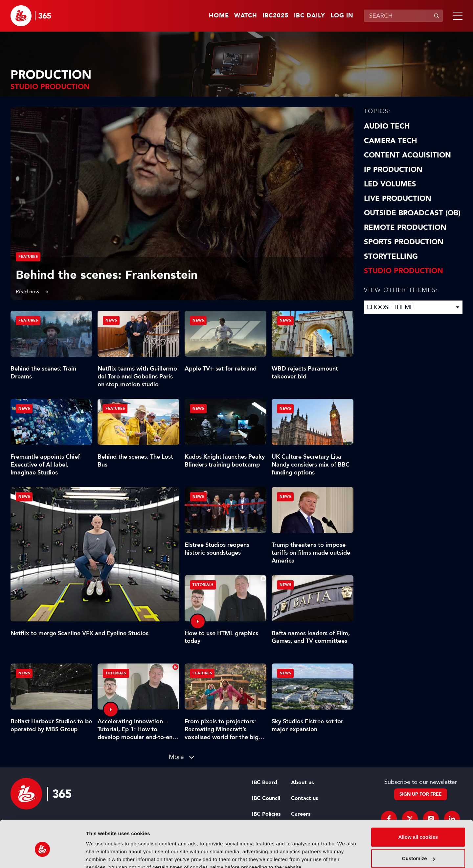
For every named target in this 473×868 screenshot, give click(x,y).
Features (28, 257)
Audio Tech (387, 126)
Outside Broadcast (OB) (412, 213)
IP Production (393, 170)
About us (302, 783)
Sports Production (404, 242)
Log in (342, 16)
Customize (418, 828)
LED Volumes (390, 184)
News (24, 497)
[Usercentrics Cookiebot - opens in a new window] (43, 855)
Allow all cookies (418, 807)
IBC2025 (276, 16)
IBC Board (265, 783)
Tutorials (203, 585)
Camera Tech (391, 141)
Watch (246, 16)
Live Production (398, 199)
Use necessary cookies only (418, 850)
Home (219, 16)
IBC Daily (310, 16)
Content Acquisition (407, 155)
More (176, 757)
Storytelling (391, 256)
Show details (101, 855)
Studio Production (404, 271)
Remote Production (405, 228)
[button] (457, 16)
